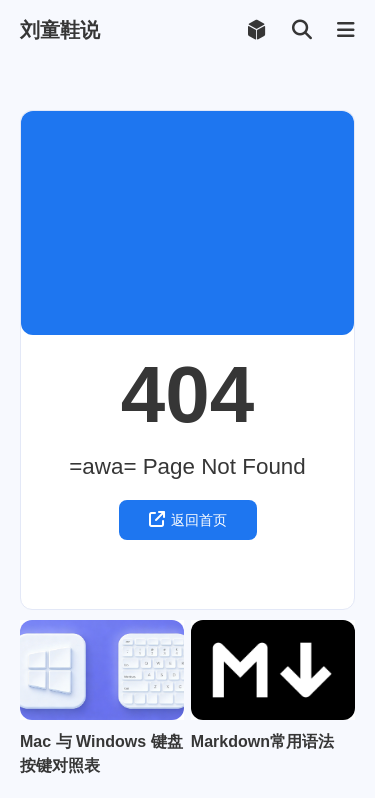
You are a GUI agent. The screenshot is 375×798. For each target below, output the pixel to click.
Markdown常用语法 (262, 741)
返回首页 (188, 519)
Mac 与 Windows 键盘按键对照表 (101, 753)
